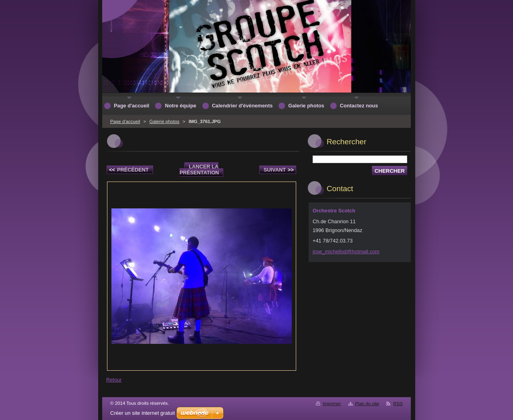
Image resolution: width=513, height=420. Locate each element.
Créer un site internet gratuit (142, 413)
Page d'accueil (125, 121)
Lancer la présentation (199, 170)
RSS (398, 404)
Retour (114, 380)
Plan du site (367, 404)
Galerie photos (165, 121)
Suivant (279, 170)
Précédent (129, 170)
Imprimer (332, 404)
